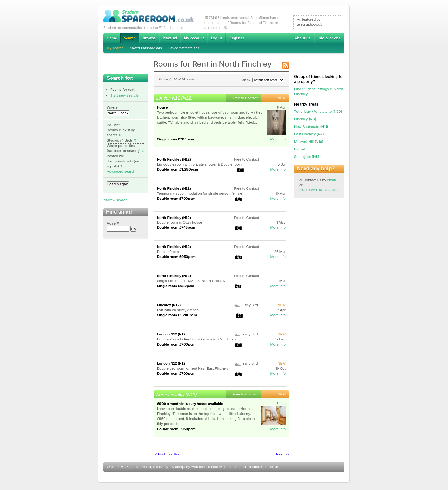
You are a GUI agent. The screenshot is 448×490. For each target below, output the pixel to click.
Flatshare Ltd (140, 467)
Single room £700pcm (175, 139)
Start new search (124, 95)
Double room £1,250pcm (178, 169)
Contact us (270, 467)
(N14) (307, 157)
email (332, 180)
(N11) (311, 127)
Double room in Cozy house (180, 222)
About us (302, 38)
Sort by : (262, 80)
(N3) (305, 119)
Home (112, 38)
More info (278, 139)
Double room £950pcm (176, 257)
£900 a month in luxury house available (190, 404)
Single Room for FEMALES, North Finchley (191, 281)
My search (115, 48)
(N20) (318, 112)
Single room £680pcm (176, 286)
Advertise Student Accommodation (170, 38)
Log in (216, 38)
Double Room (168, 252)
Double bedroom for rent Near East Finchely (193, 368)
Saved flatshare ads (146, 48)
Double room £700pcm (176, 199)
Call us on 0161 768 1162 (319, 190)
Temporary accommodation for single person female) (200, 193)
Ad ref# (113, 223)
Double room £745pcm (176, 227)
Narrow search (115, 200)
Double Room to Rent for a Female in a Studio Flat (197, 339)
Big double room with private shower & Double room (199, 164)
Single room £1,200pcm (177, 315)
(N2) (309, 134)
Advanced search (121, 171)
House (162, 107)
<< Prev (175, 454)
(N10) (309, 142)
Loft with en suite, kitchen (178, 310)
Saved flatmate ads (184, 48)
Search (130, 38)
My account (194, 38)
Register (237, 38)
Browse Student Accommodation (149, 38)
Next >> (283, 454)
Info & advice (329, 38)
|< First (159, 454)
